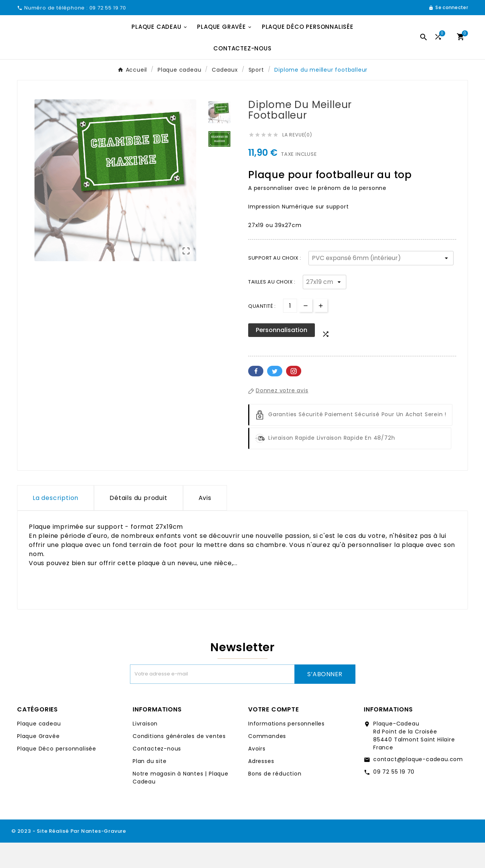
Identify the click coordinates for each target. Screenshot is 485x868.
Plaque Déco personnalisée (57, 774)
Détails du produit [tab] (138, 523)
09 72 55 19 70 (394, 797)
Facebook (256, 396)
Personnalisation (282, 355)
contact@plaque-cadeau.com (418, 785)
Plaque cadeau (39, 749)
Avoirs (257, 774)
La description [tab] (56, 523)
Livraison (145, 749)
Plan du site (150, 787)
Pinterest (294, 396)
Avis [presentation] (205, 523)
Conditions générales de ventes (179, 761)
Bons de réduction (275, 799)
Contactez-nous (157, 774)
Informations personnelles (286, 749)
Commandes (267, 761)
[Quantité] (290, 331)
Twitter (275, 396)
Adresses (261, 787)
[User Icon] (448, 8)
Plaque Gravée (38, 761)
